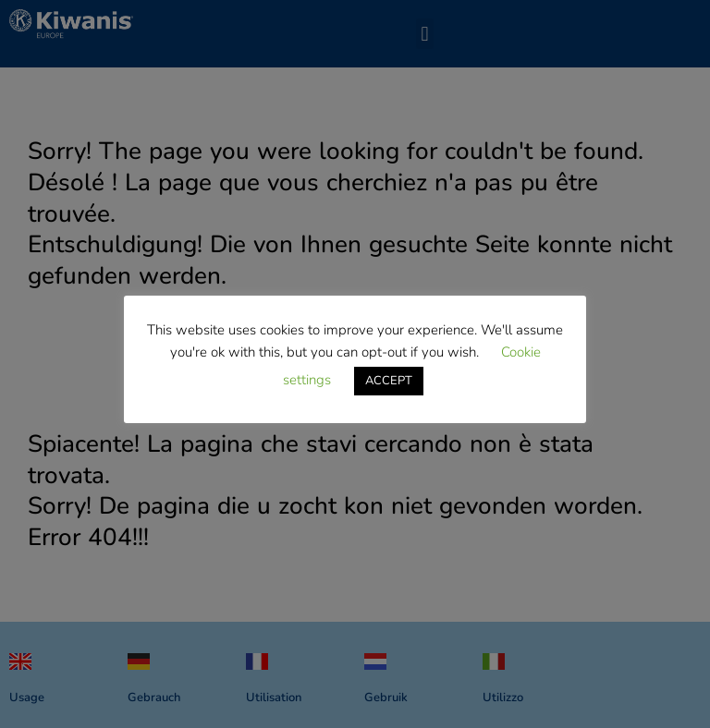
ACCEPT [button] (389, 381)
